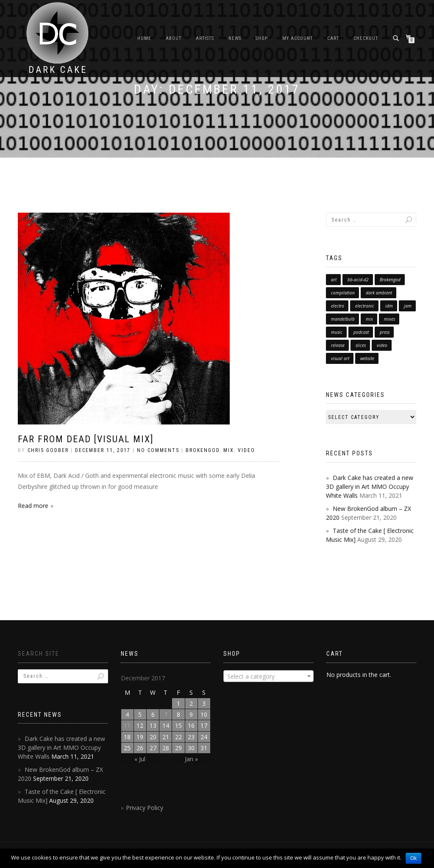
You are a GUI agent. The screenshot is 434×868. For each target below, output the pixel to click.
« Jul (140, 759)
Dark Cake (58, 70)
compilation (343, 293)
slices (361, 345)
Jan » (191, 759)
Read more (33, 506)
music (337, 332)
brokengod (203, 450)
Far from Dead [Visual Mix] (86, 439)
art (334, 280)
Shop (262, 38)
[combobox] (268, 676)
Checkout (366, 38)
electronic (365, 306)
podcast (361, 332)
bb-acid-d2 (358, 280)
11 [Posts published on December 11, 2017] (127, 725)
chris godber (48, 450)
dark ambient (379, 293)
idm (389, 306)
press (385, 332)
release (338, 345)
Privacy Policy (145, 808)
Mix (229, 450)
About (174, 38)
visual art (340, 358)
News (235, 38)
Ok (413, 858)
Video (246, 450)
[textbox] (268, 677)
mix (369, 319)
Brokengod (390, 280)
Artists (205, 38)
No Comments (158, 450)
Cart (333, 38)
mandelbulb (343, 319)
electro (338, 306)
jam (408, 306)
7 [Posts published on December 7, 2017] (166, 714)
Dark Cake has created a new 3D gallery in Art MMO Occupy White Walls (370, 487)
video (382, 345)
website (367, 358)
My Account (298, 38)
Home (144, 38)
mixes (389, 319)
